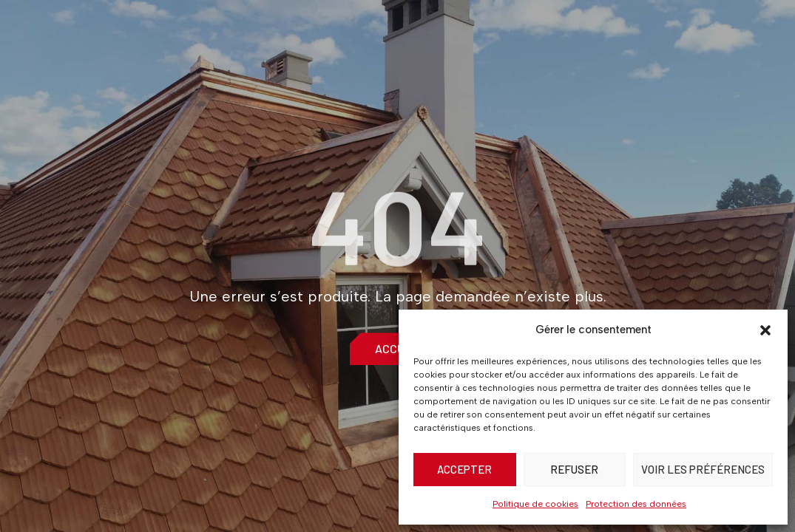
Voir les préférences (703, 469)
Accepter (464, 469)
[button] (765, 330)
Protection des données (636, 504)
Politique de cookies (535, 504)
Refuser (574, 469)
